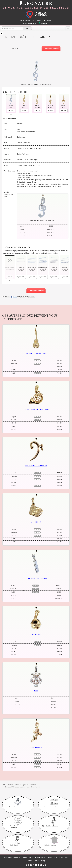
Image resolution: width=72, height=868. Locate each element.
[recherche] (27, 28)
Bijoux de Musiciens (29, 785)
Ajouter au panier (51, 49)
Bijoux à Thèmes (13, 785)
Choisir (21, 277)
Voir (11, 111)
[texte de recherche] (12, 28)
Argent (19, 129)
